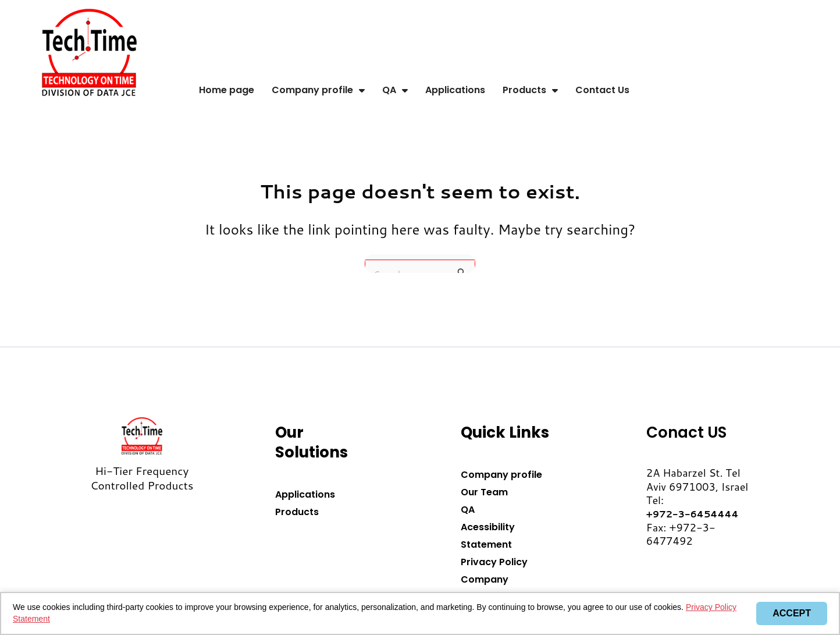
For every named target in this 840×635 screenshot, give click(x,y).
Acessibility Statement (488, 536)
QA (395, 90)
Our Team (484, 492)
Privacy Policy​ (494, 562)
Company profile (318, 90)
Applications (455, 90)
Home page (227, 90)
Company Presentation (492, 588)
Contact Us (602, 90)
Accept (792, 613)
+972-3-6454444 (693, 514)
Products (530, 90)
